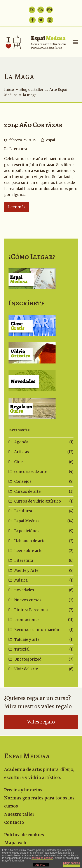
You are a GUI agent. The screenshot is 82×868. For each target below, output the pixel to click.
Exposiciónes (27, 531)
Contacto (14, 822)
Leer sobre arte (28, 551)
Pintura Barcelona (31, 610)
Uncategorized (28, 659)
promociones (27, 620)
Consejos (23, 481)
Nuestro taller (19, 814)
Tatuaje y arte (27, 639)
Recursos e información (37, 630)
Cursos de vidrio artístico (38, 501)
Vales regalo (41, 722)
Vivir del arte (26, 669)
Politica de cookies (24, 835)
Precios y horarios (23, 790)
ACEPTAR (41, 865)
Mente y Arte (26, 570)
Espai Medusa (27, 521)
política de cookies (42, 858)
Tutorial (22, 649)
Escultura (23, 511)
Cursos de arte (27, 491)
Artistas (22, 452)
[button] (75, 42)
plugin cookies (72, 863)
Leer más (17, 207)
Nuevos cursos (28, 600)
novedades (24, 590)
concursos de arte (31, 472)
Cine (18, 462)
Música (21, 580)
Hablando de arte (30, 541)
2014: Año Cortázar (33, 125)
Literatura (18, 149)
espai (51, 140)
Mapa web (15, 843)
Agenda (21, 442)
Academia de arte (23, 770)
